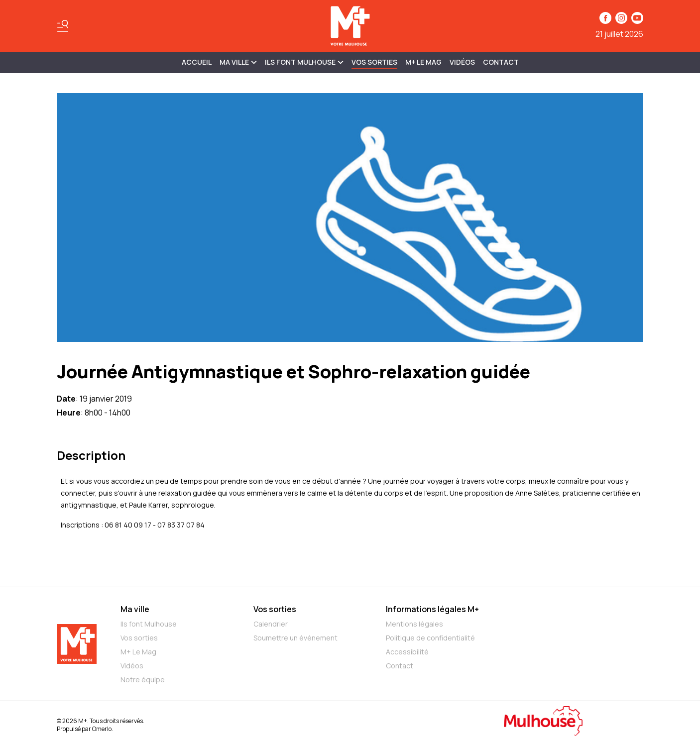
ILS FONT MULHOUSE (304, 62)
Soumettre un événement (295, 638)
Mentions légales (414, 624)
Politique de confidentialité (430, 638)
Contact (501, 62)
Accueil (197, 62)
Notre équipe (143, 680)
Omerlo (102, 729)
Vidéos (462, 62)
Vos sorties (374, 62)
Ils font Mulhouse (149, 624)
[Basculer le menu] (63, 26)
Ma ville (135, 609)
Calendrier (271, 624)
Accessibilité (407, 652)
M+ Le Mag (423, 62)
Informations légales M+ (432, 609)
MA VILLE (238, 62)
